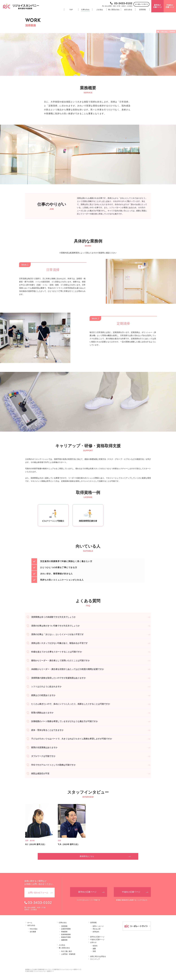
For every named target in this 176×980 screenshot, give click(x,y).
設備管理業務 (66, 929)
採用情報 (93, 923)
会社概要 (33, 932)
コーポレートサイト (141, 4)
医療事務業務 (66, 934)
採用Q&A (96, 932)
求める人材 (97, 929)
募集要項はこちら (87, 856)
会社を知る (31, 925)
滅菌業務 (64, 940)
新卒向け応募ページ (97, 937)
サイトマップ (95, 959)
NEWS (95, 946)
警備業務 (64, 932)
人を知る (62, 945)
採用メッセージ (98, 926)
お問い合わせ (38, 893)
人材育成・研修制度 (68, 954)
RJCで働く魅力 (67, 951)
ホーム (30, 923)
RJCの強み (34, 929)
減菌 (94, 949)
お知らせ (93, 942)
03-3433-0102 (123, 3)
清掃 (94, 951)
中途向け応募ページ (97, 939)
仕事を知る (63, 923)
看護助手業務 (66, 937)
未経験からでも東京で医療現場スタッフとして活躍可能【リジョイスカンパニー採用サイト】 (53, 969)
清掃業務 (64, 926)
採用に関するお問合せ (98, 956)
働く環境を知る (64, 948)
